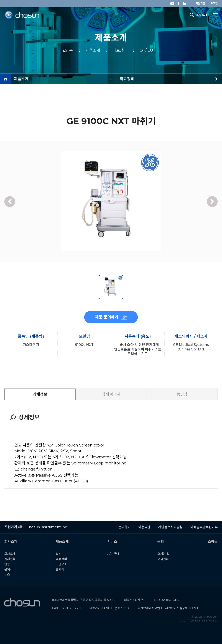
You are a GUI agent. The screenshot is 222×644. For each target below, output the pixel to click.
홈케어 (62, 569)
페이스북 (178, 4)
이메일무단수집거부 (204, 527)
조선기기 (22, 15)
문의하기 (124, 527)
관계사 (11, 569)
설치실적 (12, 559)
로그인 (214, 3)
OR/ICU (146, 50)
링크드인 (184, 4)
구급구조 (63, 564)
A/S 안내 (115, 554)
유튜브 (172, 4)
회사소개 (12, 554)
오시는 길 (165, 554)
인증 (9, 564)
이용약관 (144, 527)
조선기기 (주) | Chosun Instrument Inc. (22, 602)
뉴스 (9, 575)
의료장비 (120, 50)
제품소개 (93, 50)
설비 (60, 554)
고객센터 (165, 559)
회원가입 (200, 3)
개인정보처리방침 (170, 527)
